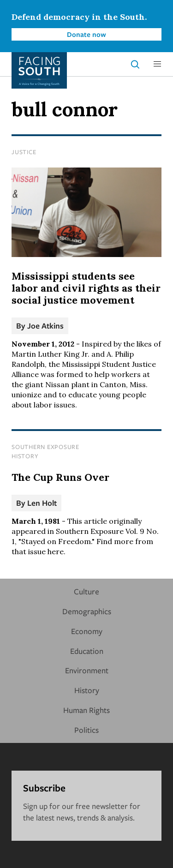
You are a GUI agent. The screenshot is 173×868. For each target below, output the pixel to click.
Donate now (86, 34)
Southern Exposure (45, 447)
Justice (24, 152)
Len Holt (42, 503)
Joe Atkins (45, 326)
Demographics (87, 611)
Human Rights (86, 710)
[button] (157, 64)
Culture (86, 591)
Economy (87, 631)
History (25, 456)
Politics (86, 730)
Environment (87, 670)
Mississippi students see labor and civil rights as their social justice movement (86, 288)
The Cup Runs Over (60, 477)
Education (87, 651)
